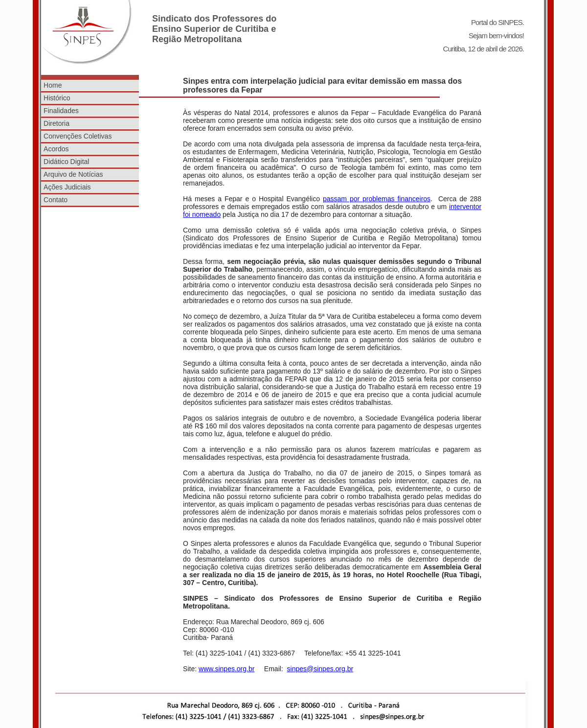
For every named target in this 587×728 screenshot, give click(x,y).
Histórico (57, 98)
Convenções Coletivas (78, 136)
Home (53, 85)
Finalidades (61, 111)
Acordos (56, 149)
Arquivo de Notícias (73, 174)
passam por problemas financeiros (377, 199)
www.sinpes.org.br (226, 669)
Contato (56, 200)
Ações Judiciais (67, 187)
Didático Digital (66, 162)
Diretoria (56, 123)
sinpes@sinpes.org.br (320, 669)
